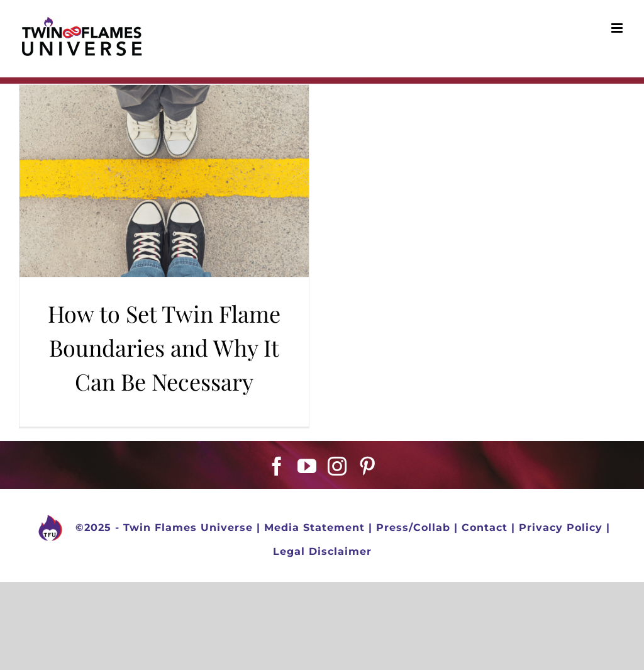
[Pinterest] (368, 466)
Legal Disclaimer (322, 551)
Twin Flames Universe (188, 528)
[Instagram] (337, 466)
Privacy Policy (561, 528)
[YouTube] (307, 466)
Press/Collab (413, 528)
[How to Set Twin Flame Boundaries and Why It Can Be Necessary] (164, 181)
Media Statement (314, 528)
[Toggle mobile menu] (618, 28)
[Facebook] (277, 466)
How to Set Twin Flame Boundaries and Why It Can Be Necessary (164, 347)
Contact (485, 528)
